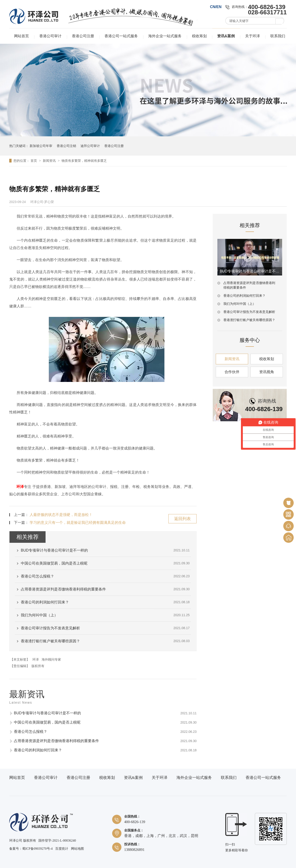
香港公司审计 (50, 36)
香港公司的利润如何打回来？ (45, 602)
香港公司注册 (83, 36)
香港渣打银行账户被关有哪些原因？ (50, 641)
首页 (34, 161)
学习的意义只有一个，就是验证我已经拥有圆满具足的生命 (78, 523)
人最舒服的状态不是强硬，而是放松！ (61, 515)
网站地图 (77, 849)
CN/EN (216, 7)
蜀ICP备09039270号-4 (37, 849)
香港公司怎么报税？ (37, 576)
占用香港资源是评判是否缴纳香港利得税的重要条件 (63, 589)
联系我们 (278, 36)
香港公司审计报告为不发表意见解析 (50, 628)
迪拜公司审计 (90, 146)
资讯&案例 (226, 36)
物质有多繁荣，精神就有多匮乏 (84, 161)
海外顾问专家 (51, 659)
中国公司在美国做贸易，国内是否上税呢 (54, 563)
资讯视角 (267, 372)
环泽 (20, 487)
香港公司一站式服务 (121, 36)
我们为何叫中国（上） (39, 615)
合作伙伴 (232, 372)
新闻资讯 (50, 161)
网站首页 (22, 36)
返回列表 (182, 519)
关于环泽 (253, 36)
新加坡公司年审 (41, 146)
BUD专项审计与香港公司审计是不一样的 (54, 550)
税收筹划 (199, 36)
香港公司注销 (66, 146)
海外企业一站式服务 (165, 36)
